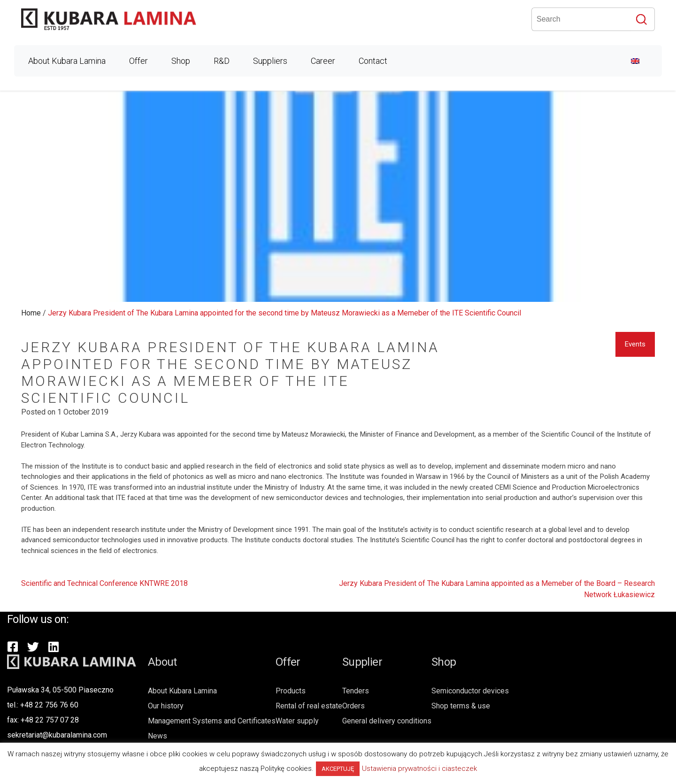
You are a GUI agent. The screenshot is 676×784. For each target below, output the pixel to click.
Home (31, 313)
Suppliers (270, 61)
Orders (353, 706)
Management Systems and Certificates (212, 721)
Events (635, 344)
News (157, 736)
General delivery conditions (387, 721)
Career (323, 61)
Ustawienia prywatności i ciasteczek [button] (419, 769)
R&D (222, 61)
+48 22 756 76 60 (49, 705)
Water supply (297, 721)
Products (291, 691)
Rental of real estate (309, 706)
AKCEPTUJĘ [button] (338, 769)
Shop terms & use (461, 706)
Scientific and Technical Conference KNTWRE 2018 (104, 583)
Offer (138, 61)
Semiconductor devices (470, 691)
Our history (166, 706)
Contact (373, 61)
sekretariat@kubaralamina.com (57, 735)
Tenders (356, 691)
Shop (181, 61)
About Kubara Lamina (67, 61)
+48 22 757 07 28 (50, 720)
